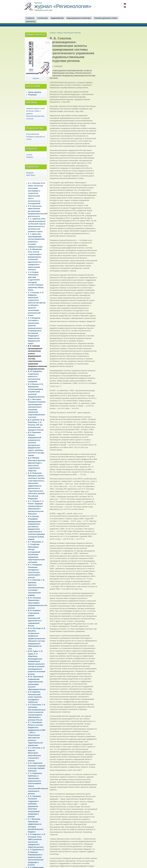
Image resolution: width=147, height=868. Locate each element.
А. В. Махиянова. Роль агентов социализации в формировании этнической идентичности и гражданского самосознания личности (35, 259)
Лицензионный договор (35, 116)
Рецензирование (33, 134)
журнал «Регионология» (63, 6)
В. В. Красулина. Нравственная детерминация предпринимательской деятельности (38, 211)
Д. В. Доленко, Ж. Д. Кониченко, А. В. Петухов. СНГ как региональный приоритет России (36, 425)
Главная (30, 18)
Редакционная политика (79, 18)
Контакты (31, 22)
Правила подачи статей (35, 108)
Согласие (30, 119)
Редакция (30, 173)
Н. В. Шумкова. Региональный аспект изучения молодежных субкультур (35, 697)
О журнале (42, 18)
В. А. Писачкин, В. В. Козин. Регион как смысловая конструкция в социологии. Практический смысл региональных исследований (37, 193)
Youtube (29, 155)
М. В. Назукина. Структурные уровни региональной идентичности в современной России (35, 618)
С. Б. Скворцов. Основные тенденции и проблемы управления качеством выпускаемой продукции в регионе (35, 806)
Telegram (29, 157)
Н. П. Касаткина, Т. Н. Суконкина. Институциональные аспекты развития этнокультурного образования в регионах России (37, 712)
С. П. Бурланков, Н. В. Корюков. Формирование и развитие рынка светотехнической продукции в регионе (36, 857)
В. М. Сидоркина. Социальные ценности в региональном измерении (35, 376)
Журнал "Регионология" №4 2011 (69, 33)
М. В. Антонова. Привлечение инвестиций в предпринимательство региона (38, 603)
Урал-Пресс (31, 175)
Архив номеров (35, 92)
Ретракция (32, 95)
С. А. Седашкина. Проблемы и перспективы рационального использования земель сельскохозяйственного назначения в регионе (38, 783)
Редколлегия (57, 18)
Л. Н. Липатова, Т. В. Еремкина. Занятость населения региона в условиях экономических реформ (36, 588)
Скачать (36, 78)
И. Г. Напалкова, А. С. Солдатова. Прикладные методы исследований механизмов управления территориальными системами (36, 552)
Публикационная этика (106, 18)
